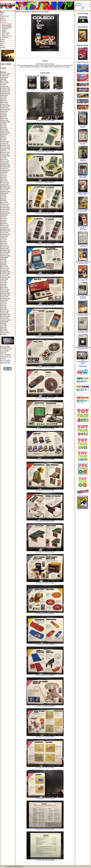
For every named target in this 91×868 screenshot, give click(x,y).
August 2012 (4, 193)
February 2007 (5, 311)
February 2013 (5, 183)
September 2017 (5, 133)
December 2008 (5, 272)
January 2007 (5, 313)
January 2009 (5, 270)
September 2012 (5, 192)
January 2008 (5, 291)
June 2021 (4, 97)
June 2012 (4, 197)
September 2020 (5, 110)
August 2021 (4, 95)
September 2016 (5, 149)
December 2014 (5, 156)
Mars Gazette (5, 351)
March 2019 (4, 118)
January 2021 (5, 104)
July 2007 (3, 302)
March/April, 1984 (83, 332)
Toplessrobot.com (6, 357)
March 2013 (4, 181)
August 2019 (4, 111)
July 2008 (3, 281)
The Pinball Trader (83, 245)
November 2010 (5, 231)
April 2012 (4, 200)
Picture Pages (6, 33)
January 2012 (5, 206)
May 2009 (4, 263)
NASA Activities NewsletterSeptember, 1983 (83, 348)
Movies (3, 18)
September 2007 (5, 299)
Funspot (4, 30)
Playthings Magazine (83, 193)
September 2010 (5, 234)
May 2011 (4, 220)
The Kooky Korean (6, 349)
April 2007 (4, 307)
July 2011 (3, 217)
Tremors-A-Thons (7, 36)
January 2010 (5, 249)
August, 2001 (83, 230)
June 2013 (4, 176)
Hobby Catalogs (6, 26)
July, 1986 (83, 246)
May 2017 (4, 140)
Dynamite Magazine (83, 160)
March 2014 (4, 159)
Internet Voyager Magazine (83, 143)
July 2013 (3, 174)
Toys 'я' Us (5, 34)
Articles (3, 39)
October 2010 (5, 233)
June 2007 (4, 304)
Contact (3, 47)
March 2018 (4, 129)
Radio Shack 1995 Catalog (83, 177)
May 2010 (4, 241)
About (2, 45)
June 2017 (4, 138)
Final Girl (3, 359)
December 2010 (5, 229)
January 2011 (5, 227)
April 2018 (4, 127)
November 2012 (5, 188)
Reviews (3, 20)
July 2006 (3, 324)
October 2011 (5, 211)
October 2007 (5, 297)
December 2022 (5, 88)
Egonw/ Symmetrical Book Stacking (83, 362)
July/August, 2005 (83, 263)
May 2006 (4, 327)
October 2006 (5, 318)
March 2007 (4, 309)
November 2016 (5, 147)
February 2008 (5, 290)
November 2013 (5, 167)
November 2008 (5, 274)
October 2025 (5, 76)
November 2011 (5, 209)
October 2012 (5, 190)
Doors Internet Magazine (83, 126)
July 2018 (3, 124)
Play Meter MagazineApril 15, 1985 (83, 210)
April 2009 (4, 265)
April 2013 (4, 179)
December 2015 (5, 152)
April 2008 (4, 286)
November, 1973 (83, 280)
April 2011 (4, 222)
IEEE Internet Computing (83, 262)
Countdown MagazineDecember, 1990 (83, 314)
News (2, 12)
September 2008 (5, 277)
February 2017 (5, 142)
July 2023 (3, 85)
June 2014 (4, 158)
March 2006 (4, 331)
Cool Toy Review (6, 355)
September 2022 (5, 90)
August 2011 (4, 215)
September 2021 (5, 93)
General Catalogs (7, 27)
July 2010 (3, 238)
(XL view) (32, 90)
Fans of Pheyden (6, 361)
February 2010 (5, 247)
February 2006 (5, 332)
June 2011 (4, 218)
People (4, 31)
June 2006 (4, 325)
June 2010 (4, 240)
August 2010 (4, 236)
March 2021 (4, 102)
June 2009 (4, 261)
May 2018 (4, 126)
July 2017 (3, 136)
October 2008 (5, 275)
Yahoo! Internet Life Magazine (83, 227)
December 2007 (5, 293)
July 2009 (3, 259)
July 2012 (3, 195)
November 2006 (5, 316)
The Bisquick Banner (83, 331)
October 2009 (5, 254)
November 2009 (5, 252)
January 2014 (5, 163)
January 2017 (5, 143)
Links (2, 43)
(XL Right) (51, 121)
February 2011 (5, 225)
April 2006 (4, 329)
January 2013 (5, 184)
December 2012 (5, 186)
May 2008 (4, 284)
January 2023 (5, 86)
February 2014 (5, 161)
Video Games (5, 16)
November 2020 (5, 106)
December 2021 (5, 92)
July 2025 (3, 79)
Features (18, 12)
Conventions (5, 28)
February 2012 (5, 204)
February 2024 (5, 83)
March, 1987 (83, 194)
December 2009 (5, 250)
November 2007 (5, 295)
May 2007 (4, 306)
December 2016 (5, 145)
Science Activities (83, 279)
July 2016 (3, 151)
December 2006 (5, 315)
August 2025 (4, 77)
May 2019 (4, 117)
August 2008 (4, 279)
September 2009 (5, 256)
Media (2, 41)
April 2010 (4, 243)
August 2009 (4, 258)
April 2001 (4, 334)
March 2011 (4, 224)
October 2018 (5, 120)
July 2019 (3, 113)
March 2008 (4, 288)
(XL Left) (45, 121)
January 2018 (5, 131)
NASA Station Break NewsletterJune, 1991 (83, 297)
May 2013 (4, 177)
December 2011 (5, 208)
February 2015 (5, 154)
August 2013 (4, 172)
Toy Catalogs (26, 12)
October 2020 (5, 108)
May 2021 (4, 99)
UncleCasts (5, 37)
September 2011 (5, 213)
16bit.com (4, 353)
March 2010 (4, 245)
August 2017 (4, 134)
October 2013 (5, 168)
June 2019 (4, 115)
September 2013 (5, 170)
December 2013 (5, 165)
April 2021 (4, 101)
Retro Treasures (5, 363)
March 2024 (4, 81)
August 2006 (4, 322)
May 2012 (4, 199)
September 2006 (5, 320)
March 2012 (4, 202)
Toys (2, 14)
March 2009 (4, 266)
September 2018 (5, 122)
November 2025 (5, 74)
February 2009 (5, 268)
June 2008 (4, 283)
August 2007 (4, 300)
